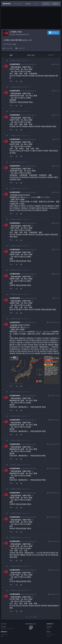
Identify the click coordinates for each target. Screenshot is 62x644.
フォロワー (20, 48)
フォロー (54, 33)
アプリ (36, 4)
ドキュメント (5, 635)
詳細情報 (28, 4)
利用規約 (4, 627)
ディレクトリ (18, 4)
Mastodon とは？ (31, 624)
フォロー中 (8, 48)
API (2, 636)
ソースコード (50, 635)
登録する (56, 4)
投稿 (11, 55)
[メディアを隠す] (11, 358)
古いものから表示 (31, 617)
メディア (51, 55)
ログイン (46, 4)
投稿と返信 (31, 55)
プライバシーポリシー (8, 629)
